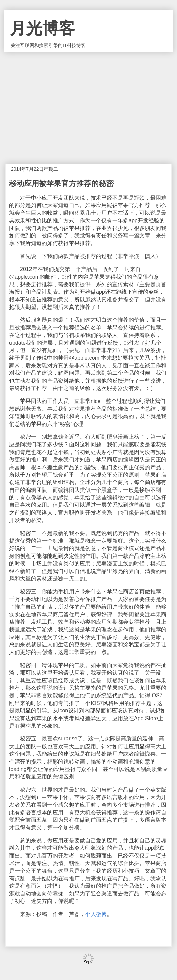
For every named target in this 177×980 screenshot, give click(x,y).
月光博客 (42, 28)
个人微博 (96, 914)
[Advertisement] (88, 103)
